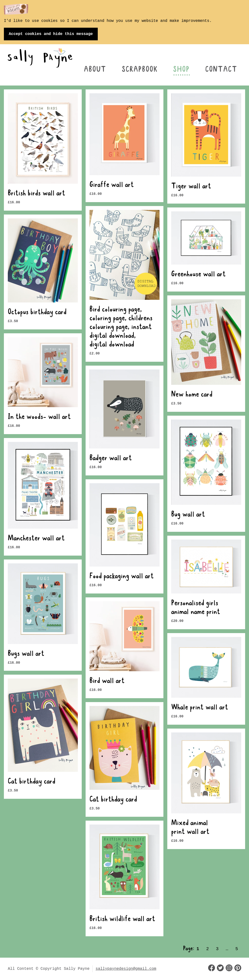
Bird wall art (107, 681)
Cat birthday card (31, 782)
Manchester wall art (36, 539)
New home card (192, 395)
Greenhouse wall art (198, 275)
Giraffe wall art (112, 185)
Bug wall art (188, 515)
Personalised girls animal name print (196, 608)
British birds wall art (36, 194)
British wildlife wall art (122, 920)
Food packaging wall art (122, 577)
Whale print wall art (200, 708)
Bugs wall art (26, 654)
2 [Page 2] (208, 949)
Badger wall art (111, 459)
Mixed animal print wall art (190, 828)
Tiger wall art (191, 187)
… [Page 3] (227, 949)
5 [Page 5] (237, 949)
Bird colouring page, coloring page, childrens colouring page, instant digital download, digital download (121, 327)
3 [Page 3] (217, 949)
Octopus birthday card (37, 313)
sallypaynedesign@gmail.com (126, 969)
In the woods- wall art (39, 417)
